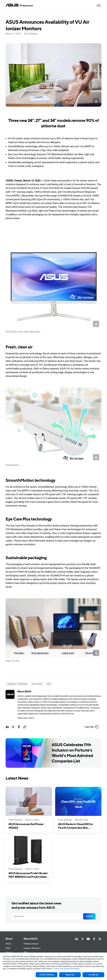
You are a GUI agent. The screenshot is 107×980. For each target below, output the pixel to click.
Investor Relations (32, 948)
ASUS (8, 944)
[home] (19, 6)
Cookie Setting (47, 975)
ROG (8, 948)
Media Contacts (31, 944)
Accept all (93, 975)
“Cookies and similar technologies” (66, 969)
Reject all (70, 975)
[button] (99, 6)
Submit (89, 916)
